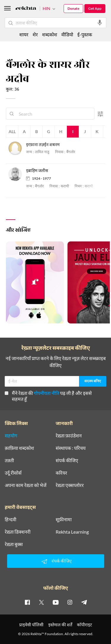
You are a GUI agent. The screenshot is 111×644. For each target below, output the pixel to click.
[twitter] (41, 602)
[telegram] (84, 602)
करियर (61, 473)
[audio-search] (100, 23)
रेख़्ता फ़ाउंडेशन (69, 436)
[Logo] (26, 9)
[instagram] (70, 602)
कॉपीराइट (85, 625)
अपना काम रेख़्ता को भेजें (26, 485)
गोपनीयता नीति (46, 393)
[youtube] (56, 602)
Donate (73, 8)
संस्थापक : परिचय (71, 448)
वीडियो (67, 34)
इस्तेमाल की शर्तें (60, 625)
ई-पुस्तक (85, 34)
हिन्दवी (11, 519)
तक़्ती (9, 460)
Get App (95, 8)
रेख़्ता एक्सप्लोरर (70, 485)
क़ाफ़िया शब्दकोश (19, 448)
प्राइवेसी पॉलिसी (31, 625)
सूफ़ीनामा (64, 519)
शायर (24, 34)
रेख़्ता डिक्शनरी (18, 532)
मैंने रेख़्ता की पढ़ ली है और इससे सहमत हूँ (48, 396)
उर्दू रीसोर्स (13, 473)
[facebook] (27, 602)
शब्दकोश (50, 34)
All (12, 131)
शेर (35, 34)
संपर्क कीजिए (67, 460)
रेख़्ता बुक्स (14, 544)
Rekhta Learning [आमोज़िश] (72, 532)
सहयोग (11, 436)
